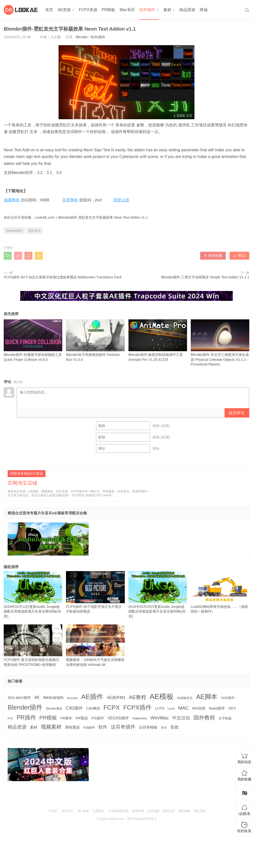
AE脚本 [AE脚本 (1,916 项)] (207, 697)
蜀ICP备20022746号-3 (142, 819)
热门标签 (83, 811)
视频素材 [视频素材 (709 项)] (51, 727)
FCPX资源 (88, 10)
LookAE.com (45, 217)
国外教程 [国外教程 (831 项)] (204, 718)
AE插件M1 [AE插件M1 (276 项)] (116, 697)
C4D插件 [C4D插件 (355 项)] (74, 708)
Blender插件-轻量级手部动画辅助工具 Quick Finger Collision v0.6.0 (33, 340)
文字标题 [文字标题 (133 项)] (225, 718)
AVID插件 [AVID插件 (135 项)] (228, 698)
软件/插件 (98, 37)
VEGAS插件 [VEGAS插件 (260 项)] (118, 718)
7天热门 (53, 811)
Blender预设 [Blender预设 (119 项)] (54, 709)
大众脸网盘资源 (118, 811)
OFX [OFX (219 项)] (232, 708)
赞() (239, 255)
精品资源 (187, 10)
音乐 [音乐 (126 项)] (164, 728)
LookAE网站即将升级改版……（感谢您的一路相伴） (220, 592)
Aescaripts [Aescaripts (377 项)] (53, 697)
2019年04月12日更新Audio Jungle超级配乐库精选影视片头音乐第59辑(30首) (33, 595)
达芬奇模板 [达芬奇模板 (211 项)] (148, 727)
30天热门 (68, 811)
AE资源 (64, 10)
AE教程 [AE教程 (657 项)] (137, 697)
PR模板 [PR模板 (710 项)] (48, 718)
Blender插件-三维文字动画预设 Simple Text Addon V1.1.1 (205, 277)
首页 (49, 10)
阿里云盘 (122, 200)
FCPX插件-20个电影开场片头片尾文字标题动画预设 (95, 592)
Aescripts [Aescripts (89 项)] (72, 698)
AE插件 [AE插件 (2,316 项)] (92, 697)
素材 (167, 10)
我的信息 (169, 811)
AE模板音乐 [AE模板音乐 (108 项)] (185, 698)
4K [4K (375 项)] (37, 697)
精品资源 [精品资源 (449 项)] (17, 727)
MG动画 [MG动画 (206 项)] (199, 708)
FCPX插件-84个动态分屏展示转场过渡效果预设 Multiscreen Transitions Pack (63, 277)
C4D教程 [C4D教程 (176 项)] (93, 708)
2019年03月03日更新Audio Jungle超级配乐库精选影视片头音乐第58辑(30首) (158, 595)
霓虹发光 (34, 231)
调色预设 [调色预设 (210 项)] (72, 727)
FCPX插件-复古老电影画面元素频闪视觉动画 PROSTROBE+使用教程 (33, 646)
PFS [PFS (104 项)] (10, 718)
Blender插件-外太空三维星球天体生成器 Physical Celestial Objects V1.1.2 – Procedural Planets (220, 343)
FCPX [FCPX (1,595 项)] (112, 707)
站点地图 (153, 811)
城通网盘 (12, 200)
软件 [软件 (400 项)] (103, 727)
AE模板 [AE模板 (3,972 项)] (161, 696)
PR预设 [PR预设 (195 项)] (82, 718)
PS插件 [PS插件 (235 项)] (98, 718)
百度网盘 (70, 200)
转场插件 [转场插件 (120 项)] (89, 728)
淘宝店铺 (199, 811)
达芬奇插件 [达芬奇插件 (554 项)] (123, 727)
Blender (82, 37)
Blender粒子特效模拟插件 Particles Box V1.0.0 (95, 340)
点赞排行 (99, 811)
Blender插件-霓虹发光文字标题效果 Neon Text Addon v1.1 (103, 217)
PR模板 (108, 10)
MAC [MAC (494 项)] (183, 708)
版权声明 (138, 811)
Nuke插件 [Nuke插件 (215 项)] (217, 708)
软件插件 (147, 10)
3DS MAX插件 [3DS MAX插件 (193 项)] (19, 698)
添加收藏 (213, 255)
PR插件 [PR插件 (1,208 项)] (26, 717)
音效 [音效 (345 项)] (174, 727)
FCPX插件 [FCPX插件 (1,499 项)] (138, 707)
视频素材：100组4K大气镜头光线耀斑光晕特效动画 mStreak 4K (95, 646)
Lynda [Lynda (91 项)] (171, 709)
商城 (204, 10)
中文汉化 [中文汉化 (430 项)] (181, 718)
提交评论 (237, 413)
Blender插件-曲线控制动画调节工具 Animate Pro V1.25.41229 (158, 340)
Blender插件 (14, 231)
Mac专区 (127, 10)
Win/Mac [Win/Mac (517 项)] (160, 718)
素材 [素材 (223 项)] (34, 727)
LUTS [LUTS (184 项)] (160, 708)
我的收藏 (184, 811)
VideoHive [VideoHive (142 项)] (140, 718)
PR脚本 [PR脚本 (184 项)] (66, 718)
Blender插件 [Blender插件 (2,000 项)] (25, 707)
